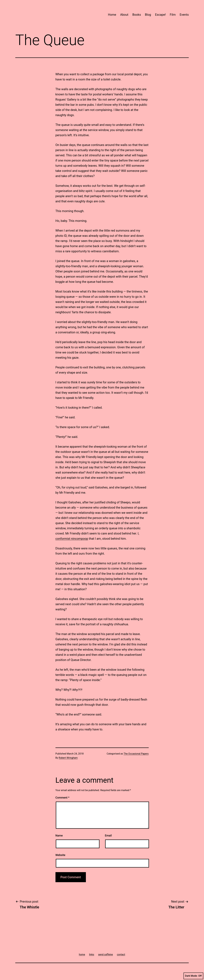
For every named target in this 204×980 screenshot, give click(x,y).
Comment (62, 798)
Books (137, 15)
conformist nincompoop (72, 539)
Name (59, 835)
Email (108, 835)
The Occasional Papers (136, 754)
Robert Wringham (68, 758)
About (124, 15)
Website (60, 855)
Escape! (160, 15)
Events (184, 15)
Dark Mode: (193, 976)
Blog (148, 15)
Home (112, 15)
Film (173, 15)
